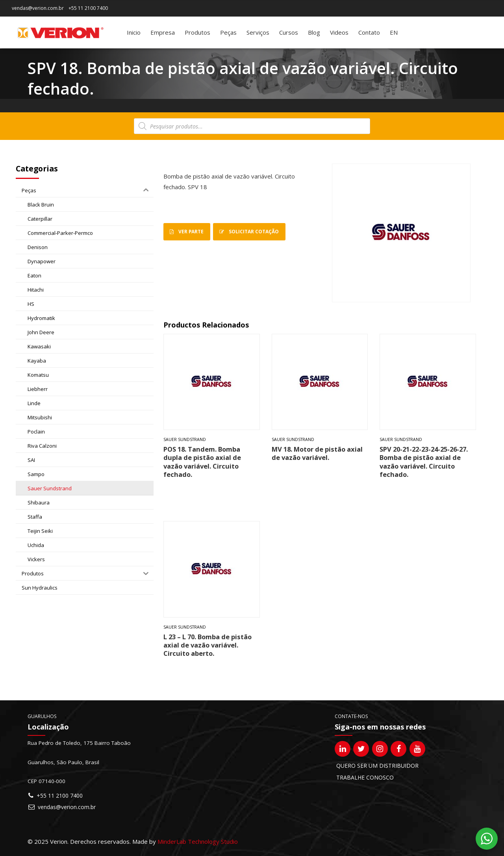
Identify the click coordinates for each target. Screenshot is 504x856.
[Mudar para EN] (394, 32)
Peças (228, 32)
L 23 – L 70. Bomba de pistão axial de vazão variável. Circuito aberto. (208, 645)
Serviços (258, 32)
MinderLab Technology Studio (198, 841)
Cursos (289, 32)
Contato (369, 32)
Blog (314, 32)
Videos (339, 32)
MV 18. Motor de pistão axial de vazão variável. (317, 453)
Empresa (163, 32)
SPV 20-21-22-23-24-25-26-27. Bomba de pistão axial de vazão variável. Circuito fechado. (424, 462)
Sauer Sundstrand (185, 439)
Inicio (134, 32)
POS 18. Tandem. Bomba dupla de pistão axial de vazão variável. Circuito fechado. (202, 462)
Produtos (197, 32)
